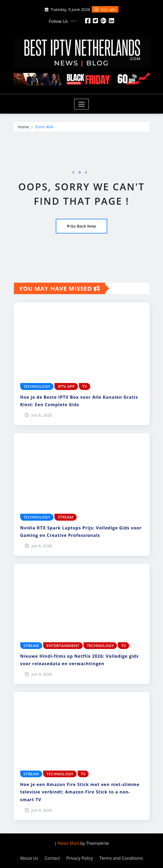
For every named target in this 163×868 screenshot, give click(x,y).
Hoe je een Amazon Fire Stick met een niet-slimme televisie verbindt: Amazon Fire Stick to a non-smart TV (80, 792)
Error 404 (44, 127)
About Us (29, 858)
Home (23, 127)
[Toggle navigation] (81, 104)
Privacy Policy (80, 858)
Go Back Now (81, 226)
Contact (52, 858)
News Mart (68, 843)
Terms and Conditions (121, 858)
